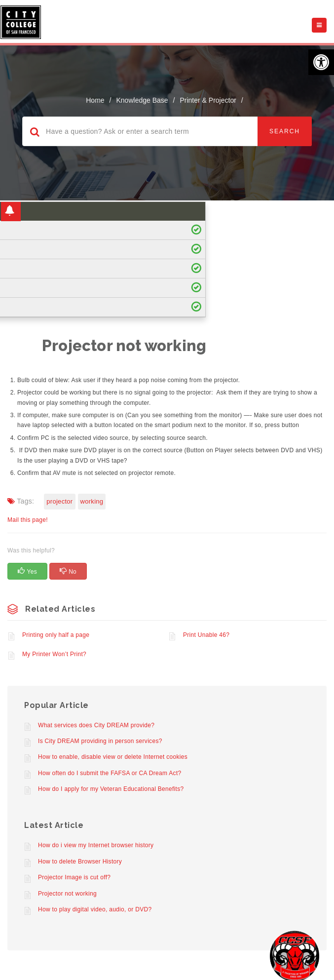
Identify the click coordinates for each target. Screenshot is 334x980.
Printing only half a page (56, 635)
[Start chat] (295, 955)
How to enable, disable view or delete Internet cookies (113, 757)
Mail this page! (28, 520)
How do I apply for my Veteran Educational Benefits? (111, 789)
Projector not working (67, 894)
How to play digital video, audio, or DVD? (95, 909)
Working (92, 501)
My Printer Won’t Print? (54, 654)
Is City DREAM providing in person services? (100, 741)
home (95, 100)
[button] (321, 62)
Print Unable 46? (206, 635)
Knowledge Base (142, 100)
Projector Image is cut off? (74, 877)
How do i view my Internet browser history (96, 845)
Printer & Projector (208, 100)
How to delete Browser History (80, 862)
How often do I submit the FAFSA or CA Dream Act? (110, 773)
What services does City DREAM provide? (96, 725)
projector (59, 501)
